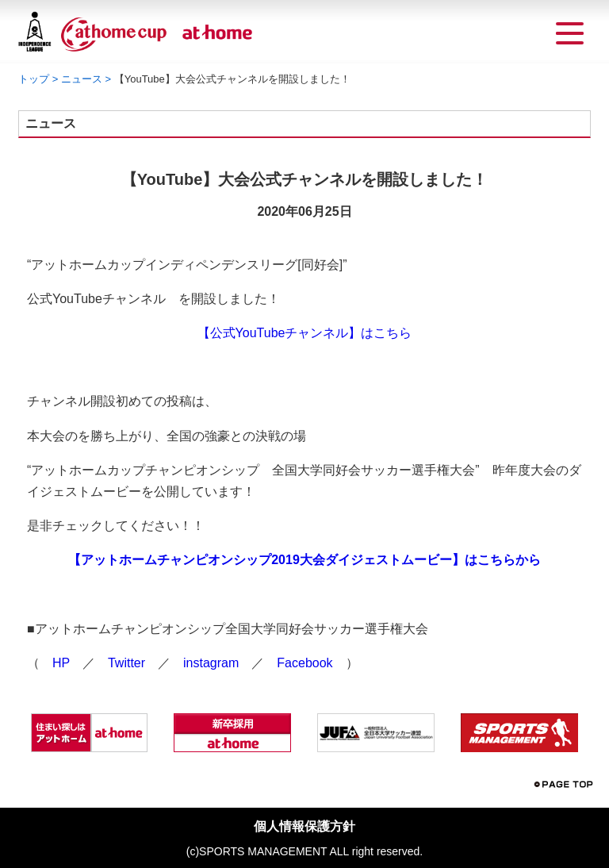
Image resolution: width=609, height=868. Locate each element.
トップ (34, 79)
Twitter (126, 663)
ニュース (82, 79)
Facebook (304, 663)
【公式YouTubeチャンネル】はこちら (305, 333)
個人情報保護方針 (304, 826)
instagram (211, 663)
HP (61, 663)
